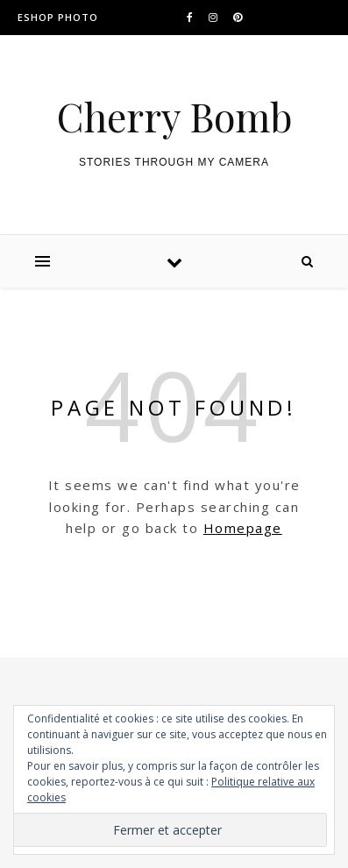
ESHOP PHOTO (58, 17)
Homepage (243, 528)
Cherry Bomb (174, 116)
